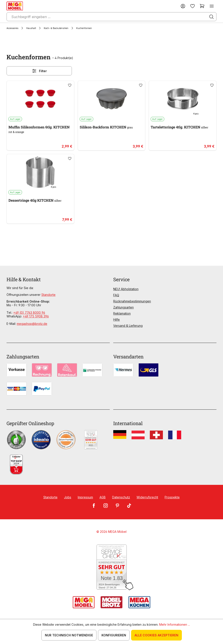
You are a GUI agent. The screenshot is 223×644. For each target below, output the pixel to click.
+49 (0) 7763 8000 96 (29, 313)
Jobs (68, 497)
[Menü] (212, 6)
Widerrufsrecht (147, 497)
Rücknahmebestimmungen (132, 301)
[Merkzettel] (193, 6)
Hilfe (117, 319)
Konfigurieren (114, 635)
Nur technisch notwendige (69, 635)
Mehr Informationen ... (175, 624)
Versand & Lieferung (128, 326)
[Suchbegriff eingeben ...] (111, 17)
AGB (103, 497)
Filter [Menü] (39, 71)
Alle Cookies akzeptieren (156, 635)
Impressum (85, 497)
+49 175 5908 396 (36, 316)
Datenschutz (121, 497)
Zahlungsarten (123, 307)
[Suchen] (211, 17)
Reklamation (122, 313)
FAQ (116, 295)
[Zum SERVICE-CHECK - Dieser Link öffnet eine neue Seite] (112, 567)
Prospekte (172, 497)
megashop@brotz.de (32, 324)
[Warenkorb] (202, 6)
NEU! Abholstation (126, 289)
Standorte (48, 295)
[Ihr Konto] (183, 6)
